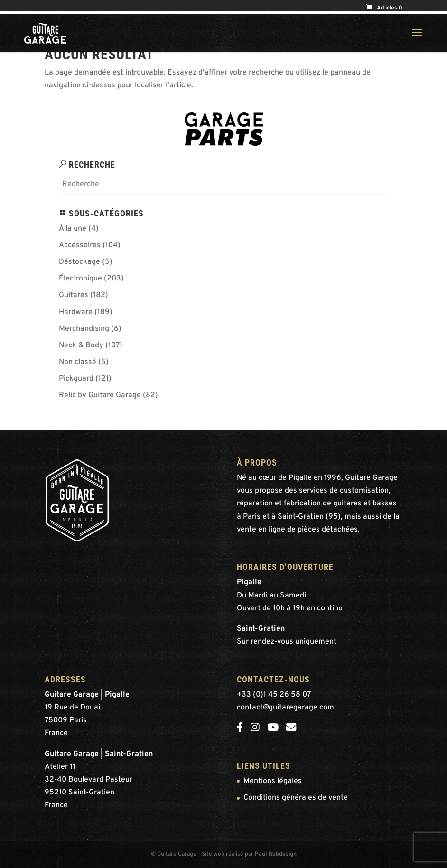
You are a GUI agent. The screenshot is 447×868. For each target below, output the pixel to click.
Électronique (80, 279)
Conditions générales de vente (296, 798)
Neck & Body (81, 345)
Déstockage (79, 262)
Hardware (76, 312)
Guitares (74, 295)
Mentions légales (273, 781)
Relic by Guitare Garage (100, 395)
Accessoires (80, 245)
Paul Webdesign (276, 854)
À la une (73, 229)
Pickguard (76, 379)
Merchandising (84, 329)
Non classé (78, 362)
